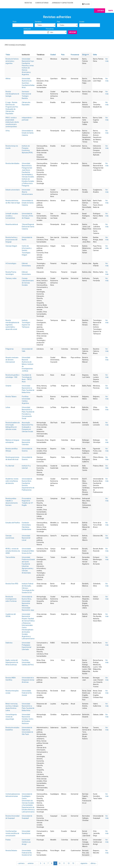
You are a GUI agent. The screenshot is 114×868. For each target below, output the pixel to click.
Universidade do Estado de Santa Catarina (28, 133)
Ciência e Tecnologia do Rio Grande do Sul (28, 590)
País (59, 22)
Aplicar (73, 32)
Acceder (86, 4)
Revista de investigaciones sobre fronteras (11, 599)
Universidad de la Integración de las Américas (28, 680)
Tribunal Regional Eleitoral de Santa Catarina (28, 227)
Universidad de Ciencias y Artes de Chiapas (27, 216)
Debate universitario (13, 190)
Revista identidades (12, 163)
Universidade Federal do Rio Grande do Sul (27, 853)
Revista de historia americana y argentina (12, 61)
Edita (95, 55)
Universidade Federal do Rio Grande (27, 693)
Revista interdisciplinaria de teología (12, 94)
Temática (38, 22)
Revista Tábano (11, 397)
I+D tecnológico (11, 263)
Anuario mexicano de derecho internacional (12, 360)
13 (73, 863)
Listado (101, 11)
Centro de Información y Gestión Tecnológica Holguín (27, 250)
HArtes (8, 79)
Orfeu (8, 131)
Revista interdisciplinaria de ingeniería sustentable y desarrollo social (12, 325)
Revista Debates (11, 851)
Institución (27, 29)
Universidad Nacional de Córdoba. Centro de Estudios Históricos (28, 719)
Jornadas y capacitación (62, 3)
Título (14, 22)
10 (59, 863)
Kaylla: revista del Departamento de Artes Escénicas (12, 662)
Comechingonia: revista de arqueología (11, 717)
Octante (8, 386)
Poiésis (8, 840)
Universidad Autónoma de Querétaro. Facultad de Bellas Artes (28, 83)
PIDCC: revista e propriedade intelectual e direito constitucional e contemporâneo (12, 122)
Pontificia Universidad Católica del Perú (28, 662)
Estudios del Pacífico (13, 523)
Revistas (28, 3)
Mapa (111, 11)
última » (93, 863)
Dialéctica (9, 643)
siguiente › (84, 863)
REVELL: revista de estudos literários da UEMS (13, 551)
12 (69, 863)
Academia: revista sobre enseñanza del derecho (12, 481)
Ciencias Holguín (11, 246)
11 (64, 863)
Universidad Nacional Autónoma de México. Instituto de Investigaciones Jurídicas (28, 364)
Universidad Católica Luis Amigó (26, 842)
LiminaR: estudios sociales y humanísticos (12, 216)
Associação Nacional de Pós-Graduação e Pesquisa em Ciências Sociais (28, 427)
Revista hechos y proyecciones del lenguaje (11, 240)
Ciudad (82, 22)
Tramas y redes (11, 278)
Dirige (86, 55)
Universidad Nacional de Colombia (26, 442)
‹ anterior (30, 863)
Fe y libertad (10, 466)
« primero (21, 863)
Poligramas (10, 349)
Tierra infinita (10, 557)
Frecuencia (50, 29)
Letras (8, 407)
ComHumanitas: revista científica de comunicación (12, 833)
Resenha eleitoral (12, 224)
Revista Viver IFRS (12, 584)
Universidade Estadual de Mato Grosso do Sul (28, 551)
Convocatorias (42, 3)
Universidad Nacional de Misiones (26, 603)
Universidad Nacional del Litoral (26, 538)
